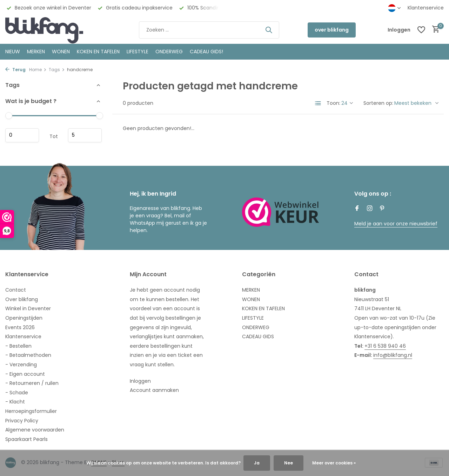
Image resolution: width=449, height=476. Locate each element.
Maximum (85, 135)
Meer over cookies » (334, 463)
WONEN (61, 52)
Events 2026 (20, 327)
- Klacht (15, 402)
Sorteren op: (378, 103)
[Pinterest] (382, 209)
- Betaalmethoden (28, 355)
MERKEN (36, 52)
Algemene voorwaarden (35, 430)
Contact (16, 290)
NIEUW (13, 52)
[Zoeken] (209, 30)
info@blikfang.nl (393, 355)
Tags (57, 70)
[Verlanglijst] (421, 30)
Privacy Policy (22, 421)
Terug (15, 70)
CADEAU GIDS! (206, 52)
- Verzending (21, 365)
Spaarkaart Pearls (26, 439)
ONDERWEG (169, 52)
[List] (318, 103)
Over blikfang (22, 299)
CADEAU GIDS (258, 336)
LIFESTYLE (253, 318)
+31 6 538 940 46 (385, 346)
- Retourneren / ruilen (32, 383)
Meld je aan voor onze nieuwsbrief (396, 224)
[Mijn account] (399, 30)
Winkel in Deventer (28, 308)
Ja (257, 463)
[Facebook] (357, 209)
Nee (289, 463)
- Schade (17, 393)
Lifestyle (138, 52)
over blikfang (332, 30)
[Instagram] (370, 209)
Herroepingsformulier (31, 411)
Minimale (22, 135)
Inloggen (140, 381)
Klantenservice (426, 8)
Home (38, 70)
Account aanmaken (154, 390)
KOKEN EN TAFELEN (98, 52)
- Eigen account (25, 374)
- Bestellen (18, 346)
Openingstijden (24, 318)
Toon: (333, 103)
